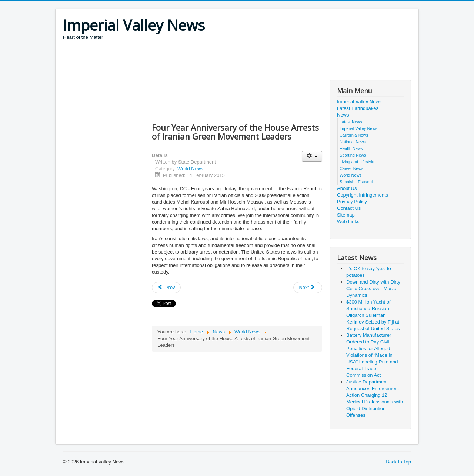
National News (353, 142)
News (343, 115)
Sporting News (353, 155)
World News (190, 169)
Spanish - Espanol (356, 182)
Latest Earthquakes (358, 108)
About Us (347, 188)
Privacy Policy (352, 202)
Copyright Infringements (363, 195)
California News (354, 135)
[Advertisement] (198, 61)
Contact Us (349, 208)
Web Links (348, 222)
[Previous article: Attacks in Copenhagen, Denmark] (166, 288)
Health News (351, 148)
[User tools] (312, 156)
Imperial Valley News (359, 102)
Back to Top (398, 462)
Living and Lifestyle (357, 162)
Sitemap (346, 215)
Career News (351, 168)
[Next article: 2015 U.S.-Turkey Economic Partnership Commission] (308, 288)
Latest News (351, 122)
